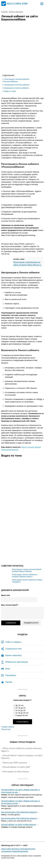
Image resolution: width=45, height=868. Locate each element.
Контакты (16, 849)
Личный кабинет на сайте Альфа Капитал (19, 824)
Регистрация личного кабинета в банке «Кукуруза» (27, 581)
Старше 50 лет (22, 715)
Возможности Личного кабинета (17, 88)
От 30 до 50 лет (22, 713)
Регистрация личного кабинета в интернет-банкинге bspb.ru (25, 576)
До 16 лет (20, 705)
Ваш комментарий (10, 605)
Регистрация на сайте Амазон (16, 772)
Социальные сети (13, 649)
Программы (11, 675)
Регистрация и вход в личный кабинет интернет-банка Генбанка (27, 570)
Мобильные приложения (17, 662)
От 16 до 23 (20, 708)
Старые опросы (8, 727)
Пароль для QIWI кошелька (15, 763)
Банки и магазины (14, 655)
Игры (8, 669)
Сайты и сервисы (13, 642)
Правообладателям (20, 851)
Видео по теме (10, 91)
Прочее (9, 682)
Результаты (6, 729)
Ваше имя (6, 595)
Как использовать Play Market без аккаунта (19, 812)
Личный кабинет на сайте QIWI (16, 767)
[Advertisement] (22, 46)
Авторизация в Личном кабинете (17, 85)
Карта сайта (6, 849)
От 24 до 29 (20, 710)
